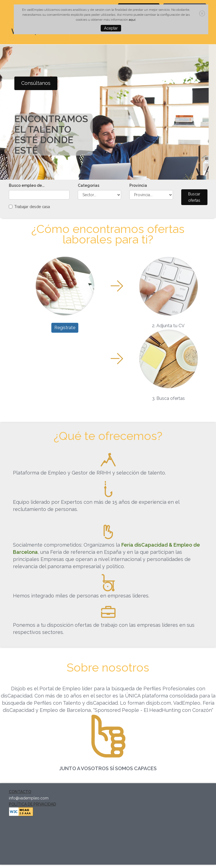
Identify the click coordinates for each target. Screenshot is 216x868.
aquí (132, 20)
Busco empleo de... (27, 185)
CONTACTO (20, 792)
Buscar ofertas (194, 197)
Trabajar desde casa (32, 207)
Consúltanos (36, 83)
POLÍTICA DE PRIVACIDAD (32, 804)
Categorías (89, 185)
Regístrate (65, 328)
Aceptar (111, 28)
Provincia (138, 185)
